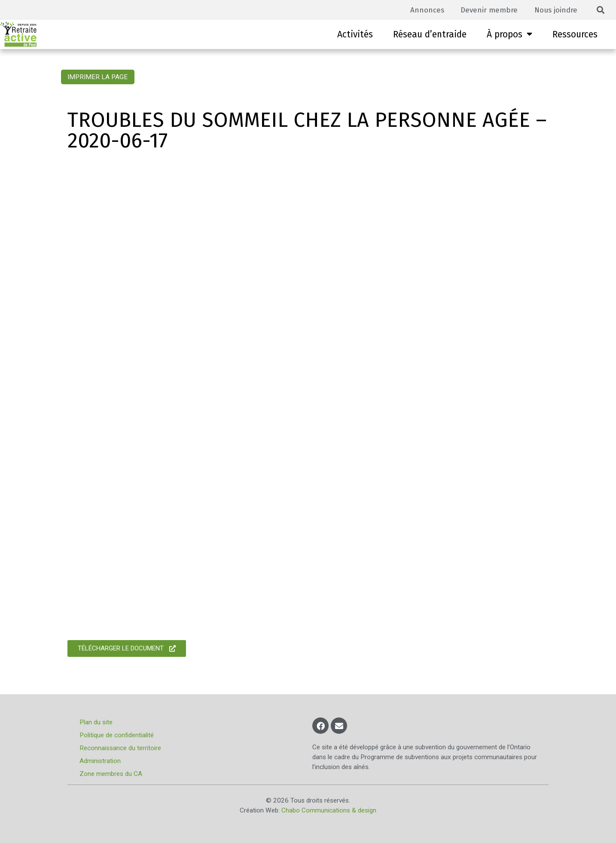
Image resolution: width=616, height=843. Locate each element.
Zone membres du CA (112, 774)
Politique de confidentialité (117, 735)
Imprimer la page (98, 77)
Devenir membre (487, 10)
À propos (509, 34)
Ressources (575, 34)
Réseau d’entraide (430, 34)
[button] (601, 10)
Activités (355, 34)
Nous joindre (555, 10)
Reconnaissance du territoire (121, 748)
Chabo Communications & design (329, 810)
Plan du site (97, 722)
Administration (101, 761)
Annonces (424, 10)
